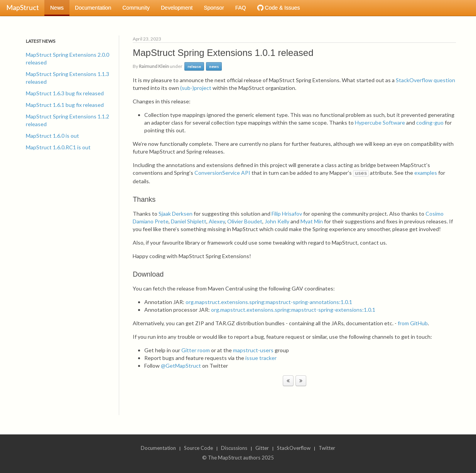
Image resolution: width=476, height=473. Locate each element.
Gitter (262, 448)
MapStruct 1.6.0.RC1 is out (58, 147)
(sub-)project (196, 88)
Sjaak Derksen (176, 214)
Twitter (327, 448)
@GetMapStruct (181, 366)
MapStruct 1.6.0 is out (52, 136)
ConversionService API (222, 173)
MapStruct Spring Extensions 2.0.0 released (68, 58)
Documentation (93, 8)
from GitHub (413, 323)
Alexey (217, 221)
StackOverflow (294, 448)
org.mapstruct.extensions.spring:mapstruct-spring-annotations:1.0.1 (269, 302)
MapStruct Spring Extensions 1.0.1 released (223, 53)
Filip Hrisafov (287, 214)
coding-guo (430, 122)
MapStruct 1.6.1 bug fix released (65, 105)
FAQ (241, 8)
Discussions (234, 448)
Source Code (198, 448)
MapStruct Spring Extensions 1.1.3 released (68, 78)
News (57, 8)
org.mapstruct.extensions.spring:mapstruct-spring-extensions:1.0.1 (293, 310)
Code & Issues (279, 8)
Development (177, 8)
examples (426, 173)
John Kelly (277, 221)
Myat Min (312, 221)
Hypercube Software (380, 122)
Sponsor (214, 8)
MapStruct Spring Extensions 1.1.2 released (68, 120)
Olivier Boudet (245, 221)
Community (136, 8)
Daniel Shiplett (189, 221)
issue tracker (261, 358)
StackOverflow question (425, 80)
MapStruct (23, 7)
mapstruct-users (253, 350)
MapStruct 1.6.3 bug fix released (65, 93)
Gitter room (196, 350)
